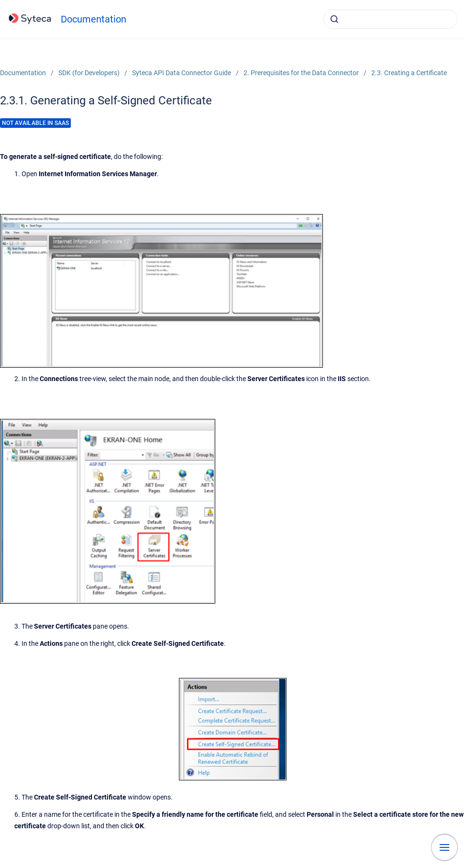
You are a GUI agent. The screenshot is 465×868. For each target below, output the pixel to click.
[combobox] (390, 19)
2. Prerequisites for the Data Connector (301, 73)
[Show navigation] (444, 847)
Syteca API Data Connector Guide (182, 73)
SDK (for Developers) (89, 73)
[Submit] (334, 19)
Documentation (94, 19)
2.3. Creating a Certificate (409, 73)
